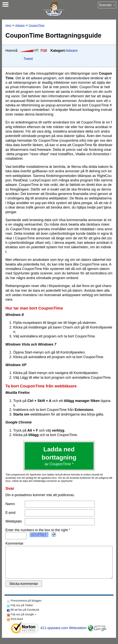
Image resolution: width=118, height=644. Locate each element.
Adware (20, 25)
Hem (8, 25)
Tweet (28, 59)
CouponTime (36, 25)
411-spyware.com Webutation (63, 634)
